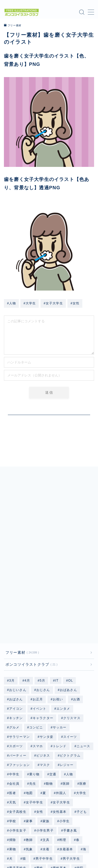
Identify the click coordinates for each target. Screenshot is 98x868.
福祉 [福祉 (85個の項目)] (29, 784)
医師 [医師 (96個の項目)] (66, 690)
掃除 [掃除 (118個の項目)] (13, 746)
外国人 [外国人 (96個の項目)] (61, 699)
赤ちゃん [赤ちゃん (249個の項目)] (53, 793)
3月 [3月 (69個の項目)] (12, 587)
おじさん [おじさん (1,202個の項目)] (43, 596)
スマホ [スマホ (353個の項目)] (38, 652)
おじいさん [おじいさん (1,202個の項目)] (18, 596)
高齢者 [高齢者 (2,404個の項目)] (14, 821)
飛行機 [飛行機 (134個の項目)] (74, 802)
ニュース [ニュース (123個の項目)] (83, 652)
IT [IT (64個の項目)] (57, 587)
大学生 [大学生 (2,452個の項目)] (81, 699)
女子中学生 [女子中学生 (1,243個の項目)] (34, 709)
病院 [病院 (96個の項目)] (80, 774)
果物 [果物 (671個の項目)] (13, 756)
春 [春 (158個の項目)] (78, 746)
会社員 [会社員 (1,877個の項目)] (14, 690)
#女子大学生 (53, 303)
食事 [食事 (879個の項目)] (13, 812)
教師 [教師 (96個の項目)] (29, 746)
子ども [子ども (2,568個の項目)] (82, 718)
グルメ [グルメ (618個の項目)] (14, 634)
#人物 (11, 303)
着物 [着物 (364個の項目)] (13, 784)
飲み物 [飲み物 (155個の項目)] (48, 812)
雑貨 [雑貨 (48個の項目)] (29, 802)
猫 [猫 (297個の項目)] (24, 765)
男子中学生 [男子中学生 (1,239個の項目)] (44, 765)
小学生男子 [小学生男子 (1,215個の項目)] (45, 737)
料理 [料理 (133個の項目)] (63, 746)
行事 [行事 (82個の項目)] (13, 793)
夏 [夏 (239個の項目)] (44, 699)
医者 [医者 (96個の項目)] (13, 699)
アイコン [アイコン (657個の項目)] (16, 615)
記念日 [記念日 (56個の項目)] (31, 793)
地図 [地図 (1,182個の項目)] (29, 699)
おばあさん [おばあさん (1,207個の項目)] (68, 596)
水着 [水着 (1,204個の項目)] (46, 756)
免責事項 (68, 848)
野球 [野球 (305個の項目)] (73, 793)
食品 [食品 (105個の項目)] (29, 812)
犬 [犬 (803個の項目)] (11, 765)
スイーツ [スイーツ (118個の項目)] (70, 643)
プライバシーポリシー (39, 848)
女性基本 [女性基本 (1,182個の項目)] (60, 718)
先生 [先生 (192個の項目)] (33, 690)
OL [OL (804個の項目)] (71, 587)
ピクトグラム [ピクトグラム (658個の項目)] (70, 662)
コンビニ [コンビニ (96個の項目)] (36, 634)
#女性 (75, 303)
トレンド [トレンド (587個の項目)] (60, 652)
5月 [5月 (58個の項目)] (42, 587)
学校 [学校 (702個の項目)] (13, 727)
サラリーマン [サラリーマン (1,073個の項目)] (19, 643)
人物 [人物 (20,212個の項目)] (70, 681)
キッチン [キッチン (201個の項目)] (16, 624)
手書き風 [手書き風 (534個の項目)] (70, 737)
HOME (9, 836)
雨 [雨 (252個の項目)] (44, 802)
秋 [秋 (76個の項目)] (44, 784)
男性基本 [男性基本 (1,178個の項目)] (60, 774)
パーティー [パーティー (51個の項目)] (18, 662)
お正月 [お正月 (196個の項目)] (38, 606)
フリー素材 (13, 26)
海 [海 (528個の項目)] (85, 756)
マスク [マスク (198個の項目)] (45, 671)
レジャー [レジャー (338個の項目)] (67, 671)
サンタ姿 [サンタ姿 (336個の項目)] (47, 643)
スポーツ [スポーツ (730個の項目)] (16, 652)
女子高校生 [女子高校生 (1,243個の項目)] (18, 718)
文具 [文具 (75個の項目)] (46, 746)
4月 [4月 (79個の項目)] (27, 587)
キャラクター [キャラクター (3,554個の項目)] (43, 624)
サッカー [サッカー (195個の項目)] (60, 634)
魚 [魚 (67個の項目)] (31, 821)
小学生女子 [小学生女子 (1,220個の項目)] (18, 737)
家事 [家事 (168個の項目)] (29, 727)
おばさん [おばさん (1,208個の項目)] (16, 606)
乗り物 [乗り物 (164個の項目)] (34, 681)
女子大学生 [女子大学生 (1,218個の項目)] (61, 709)
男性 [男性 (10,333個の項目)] (39, 774)
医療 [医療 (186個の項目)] (83, 690)
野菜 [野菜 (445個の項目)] (13, 802)
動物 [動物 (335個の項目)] (49, 690)
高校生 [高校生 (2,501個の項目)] (68, 812)
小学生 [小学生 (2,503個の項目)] (65, 727)
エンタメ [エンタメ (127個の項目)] (63, 615)
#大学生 (30, 303)
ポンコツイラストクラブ (30, 571)
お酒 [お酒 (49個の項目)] (77, 606)
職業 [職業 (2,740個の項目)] (59, 784)
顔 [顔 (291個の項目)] (57, 802)
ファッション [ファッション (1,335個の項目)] (19, 671)
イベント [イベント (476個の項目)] (40, 615)
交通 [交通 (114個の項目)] (53, 681)
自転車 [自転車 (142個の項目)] (78, 784)
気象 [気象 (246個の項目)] (29, 756)
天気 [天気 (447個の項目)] (13, 709)
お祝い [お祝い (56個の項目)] (58, 606)
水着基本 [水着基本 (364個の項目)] (66, 756)
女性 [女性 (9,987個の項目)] (39, 718)
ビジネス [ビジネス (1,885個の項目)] (43, 662)
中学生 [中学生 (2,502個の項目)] (14, 681)
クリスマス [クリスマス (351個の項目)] (72, 624)
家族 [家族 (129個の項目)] (46, 727)
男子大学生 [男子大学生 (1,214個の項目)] (71, 765)
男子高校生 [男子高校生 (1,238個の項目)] (18, 774)
